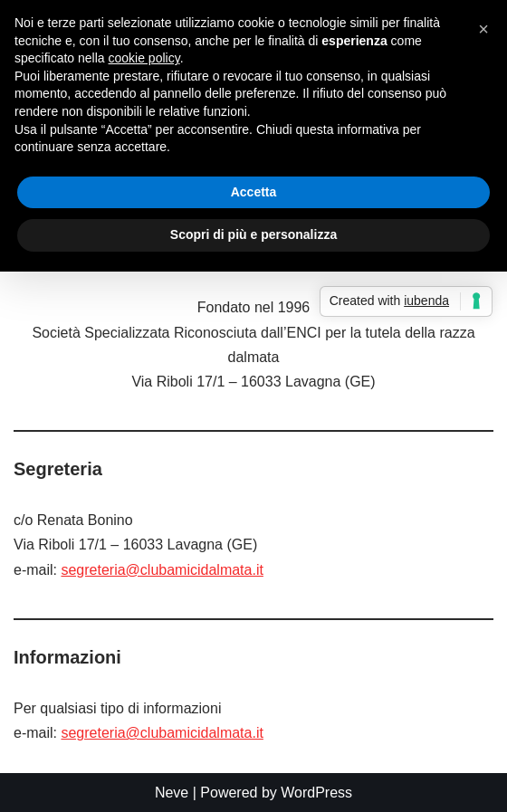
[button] (483, 29)
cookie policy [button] (144, 58)
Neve (172, 793)
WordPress (316, 793)
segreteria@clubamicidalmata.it (162, 570)
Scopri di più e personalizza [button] (253, 234)
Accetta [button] (254, 192)
